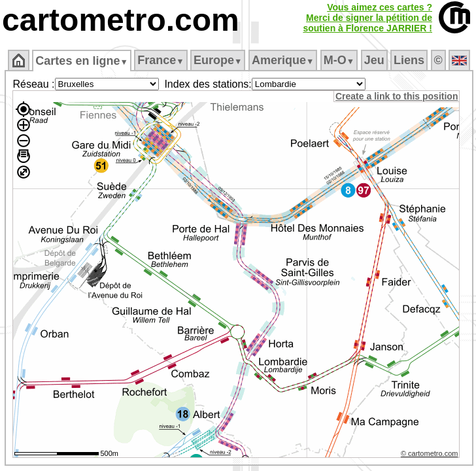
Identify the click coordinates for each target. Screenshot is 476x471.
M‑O (339, 60)
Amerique (283, 60)
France (161, 60)
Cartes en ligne (81, 61)
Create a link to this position (397, 96)
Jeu (374, 60)
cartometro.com (121, 20)
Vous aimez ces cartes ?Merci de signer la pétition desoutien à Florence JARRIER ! (367, 18)
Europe (218, 60)
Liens (409, 60)
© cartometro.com (430, 453)
